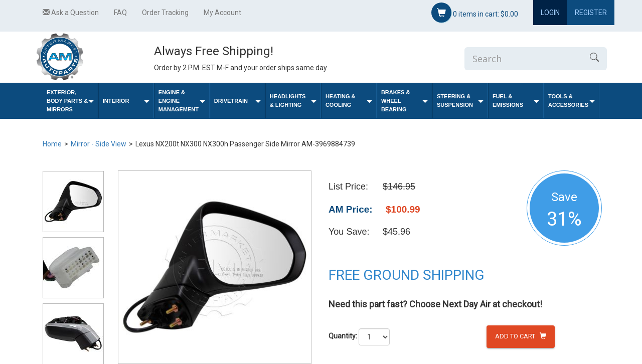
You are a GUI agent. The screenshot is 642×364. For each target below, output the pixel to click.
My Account (222, 13)
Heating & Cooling (349, 101)
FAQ (120, 13)
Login (550, 13)
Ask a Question (71, 13)
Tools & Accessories (572, 101)
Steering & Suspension (460, 101)
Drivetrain (237, 101)
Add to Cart (521, 336)
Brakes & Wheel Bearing (405, 101)
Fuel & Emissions (516, 101)
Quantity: (343, 336)
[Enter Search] (523, 59)
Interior (126, 101)
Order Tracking (165, 13)
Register (591, 13)
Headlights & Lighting (293, 101)
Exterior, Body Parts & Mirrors (70, 101)
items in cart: (475, 13)
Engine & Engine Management (182, 101)
